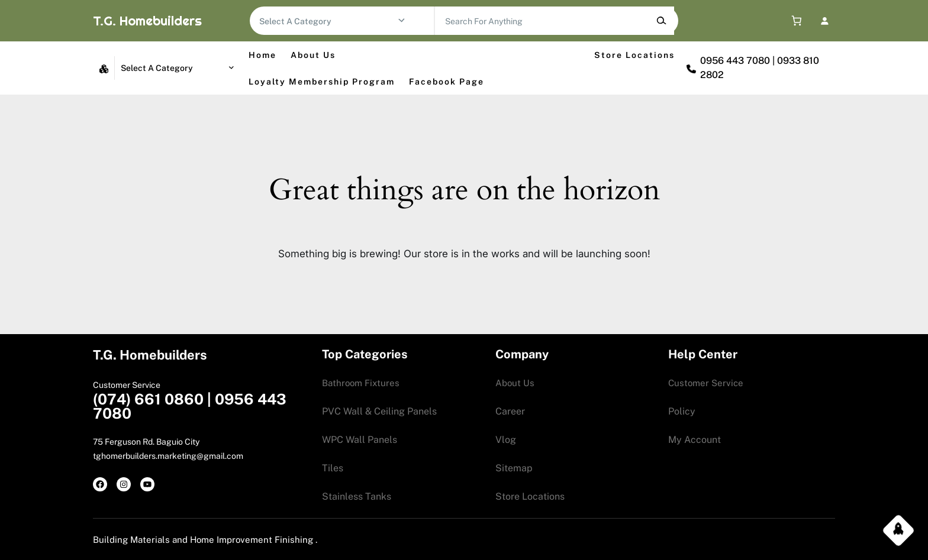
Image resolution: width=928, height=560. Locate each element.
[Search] (661, 21)
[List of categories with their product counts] (328, 21)
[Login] (824, 20)
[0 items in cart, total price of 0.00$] (794, 21)
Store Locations (634, 55)
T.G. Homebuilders (147, 21)
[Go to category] (402, 21)
